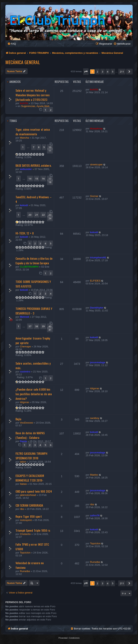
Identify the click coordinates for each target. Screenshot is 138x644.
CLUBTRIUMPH (29, 267)
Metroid (25, 317)
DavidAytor (97, 308)
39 (43, 326)
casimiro (25, 372)
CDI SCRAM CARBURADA (29, 505)
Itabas (23, 484)
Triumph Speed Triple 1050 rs (33, 530)
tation (23, 462)
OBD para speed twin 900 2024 (34, 491)
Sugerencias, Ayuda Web (35, 106)
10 (50, 147)
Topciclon (25, 553)
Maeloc (94, 475)
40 (50, 326)
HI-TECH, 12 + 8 (25, 233)
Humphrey (96, 129)
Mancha (24, 138)
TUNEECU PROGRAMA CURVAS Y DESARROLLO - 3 (34, 311)
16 (43, 179)
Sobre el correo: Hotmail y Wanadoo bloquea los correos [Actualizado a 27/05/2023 (33, 95)
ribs (22, 509)
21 (37, 215)
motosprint (26, 520)
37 (30, 326)
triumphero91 (98, 258)
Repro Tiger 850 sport (29, 516)
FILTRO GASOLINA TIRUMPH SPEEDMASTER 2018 (31, 456)
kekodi (24, 205)
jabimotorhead (28, 495)
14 (30, 179)
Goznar (94, 196)
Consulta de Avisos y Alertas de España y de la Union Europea (34, 261)
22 (43, 215)
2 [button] (97, 72)
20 (30, 215)
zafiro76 (95, 515)
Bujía (18, 419)
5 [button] (113, 72)
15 (37, 179)
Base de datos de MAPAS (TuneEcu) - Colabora (30, 435)
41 (50, 330)
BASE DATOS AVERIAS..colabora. (34, 165)
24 (50, 218)
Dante (23, 441)
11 (50, 151)
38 (37, 326)
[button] (86, 72)
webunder (26, 169)
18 (50, 182)
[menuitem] (12, 44)
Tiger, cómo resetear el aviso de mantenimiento (33, 132)
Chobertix (25, 534)
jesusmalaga (98, 362)
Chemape (25, 346)
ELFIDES (95, 281)
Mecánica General (23, 62)
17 (50, 179)
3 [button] (102, 72)
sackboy (95, 418)
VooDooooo (27, 423)
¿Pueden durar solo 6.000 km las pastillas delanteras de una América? (34, 394)
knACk (24, 103)
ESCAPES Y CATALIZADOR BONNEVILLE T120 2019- (30, 478)
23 (50, 215)
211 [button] (122, 72)
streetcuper (96, 164)
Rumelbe (25, 571)
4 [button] (108, 72)
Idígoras (25, 402)
